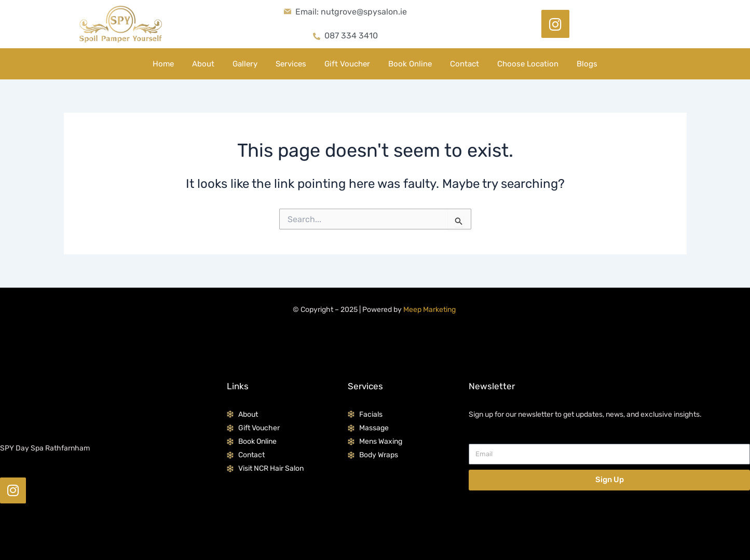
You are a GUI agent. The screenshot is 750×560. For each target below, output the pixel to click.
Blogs (587, 64)
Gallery (245, 64)
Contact (465, 64)
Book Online (410, 64)
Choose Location (528, 64)
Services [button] (291, 64)
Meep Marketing (429, 310)
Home (163, 64)
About (203, 64)
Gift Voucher (347, 64)
